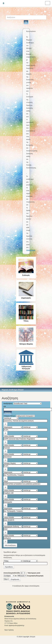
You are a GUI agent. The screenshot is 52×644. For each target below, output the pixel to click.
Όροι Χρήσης (9, 630)
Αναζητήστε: (8, 403)
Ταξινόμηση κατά (34, 573)
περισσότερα (31, 250)
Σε (16, 576)
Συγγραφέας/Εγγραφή (35, 576)
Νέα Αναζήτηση (10, 545)
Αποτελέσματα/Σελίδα (12, 573)
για (5, 406)
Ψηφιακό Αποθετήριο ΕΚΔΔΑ (13, 390)
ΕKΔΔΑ (33, 637)
